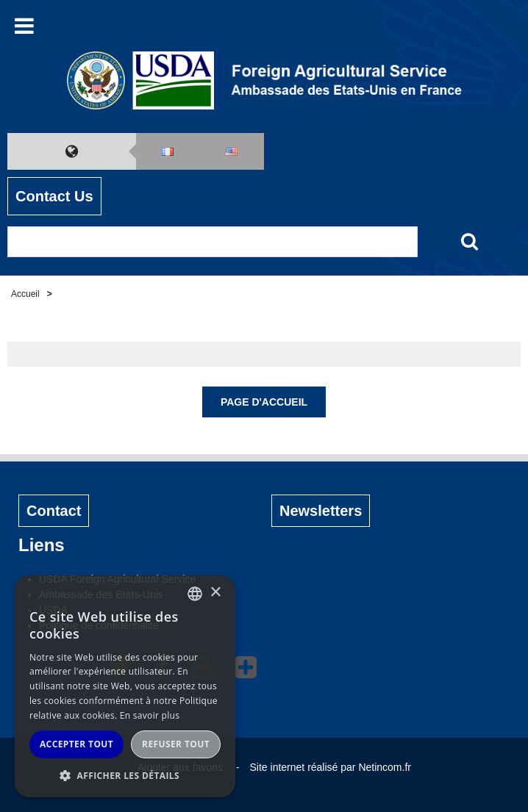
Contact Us (54, 196)
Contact (54, 511)
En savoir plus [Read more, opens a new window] (150, 715)
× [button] (215, 593)
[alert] (125, 686)
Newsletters (321, 511)
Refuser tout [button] (176, 744)
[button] (125, 775)
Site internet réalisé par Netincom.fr (331, 767)
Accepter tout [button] (76, 744)
